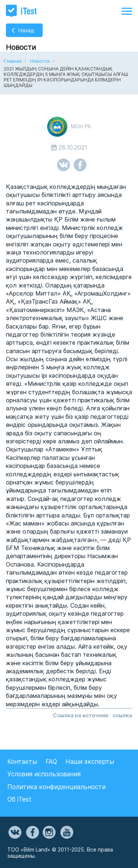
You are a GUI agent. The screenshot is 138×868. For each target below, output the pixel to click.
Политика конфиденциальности (56, 787)
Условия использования (44, 774)
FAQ (51, 762)
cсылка (122, 715)
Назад (26, 30)
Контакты (22, 762)
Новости (40, 61)
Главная (13, 61)
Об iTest (19, 799)
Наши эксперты (90, 762)
